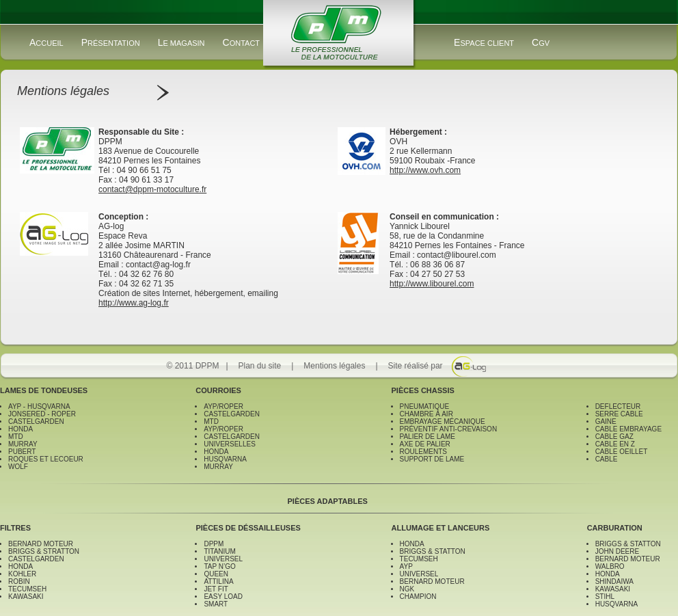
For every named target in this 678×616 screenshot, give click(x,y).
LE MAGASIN (181, 42)
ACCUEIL (46, 42)
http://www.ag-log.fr (134, 303)
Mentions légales (334, 366)
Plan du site (260, 366)
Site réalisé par (416, 366)
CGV (541, 42)
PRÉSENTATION (111, 42)
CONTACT (242, 42)
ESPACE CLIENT (484, 42)
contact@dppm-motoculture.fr (152, 189)
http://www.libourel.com (432, 284)
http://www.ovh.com (425, 170)
